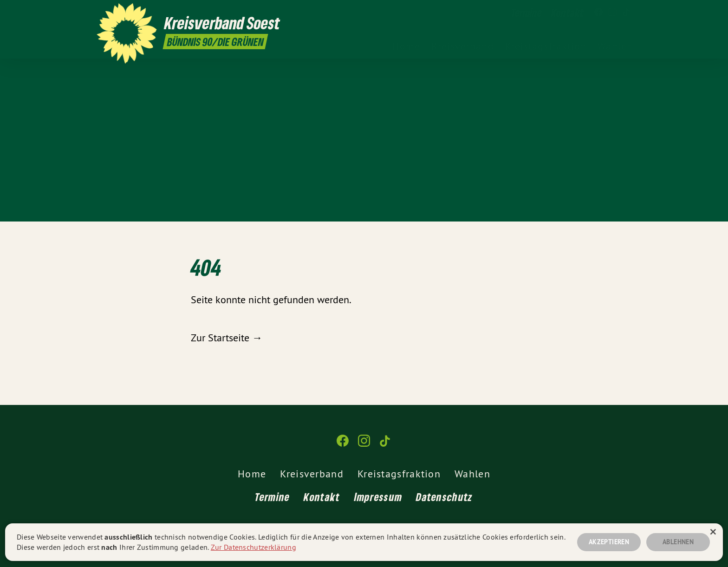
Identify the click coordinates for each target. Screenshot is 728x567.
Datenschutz (444, 497)
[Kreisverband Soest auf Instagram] (612, 13)
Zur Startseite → (227, 338)
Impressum (378, 497)
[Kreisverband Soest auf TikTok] (626, 13)
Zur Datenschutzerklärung (253, 547)
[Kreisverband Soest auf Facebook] (598, 13)
